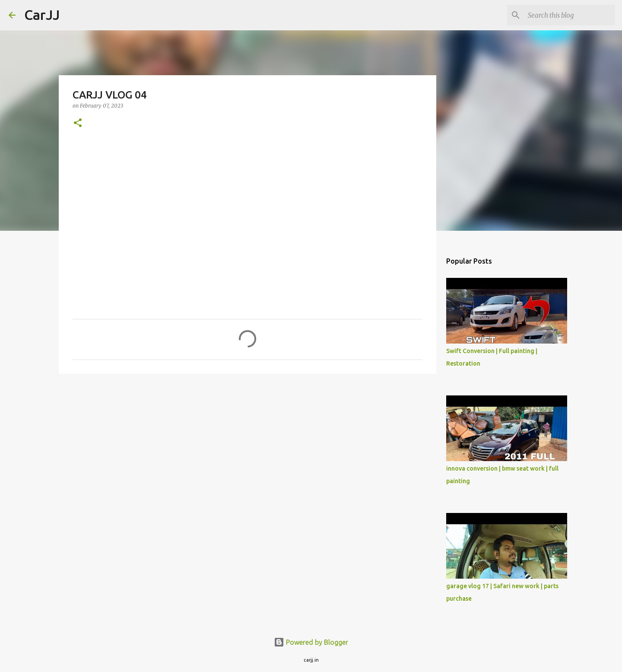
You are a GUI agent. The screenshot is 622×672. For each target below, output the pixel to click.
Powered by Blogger (311, 642)
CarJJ (42, 15)
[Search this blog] (570, 15)
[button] (78, 123)
